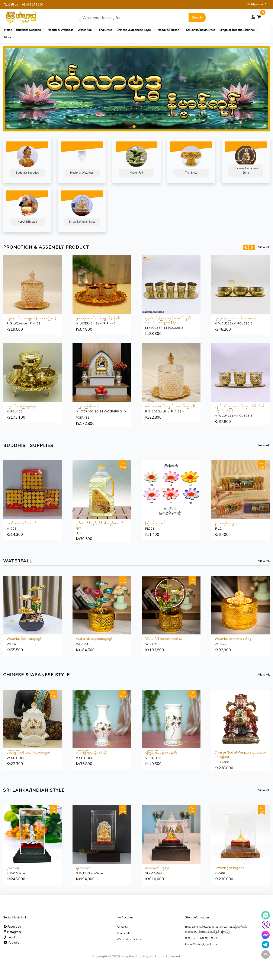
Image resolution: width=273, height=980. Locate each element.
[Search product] (134, 18)
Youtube (12, 943)
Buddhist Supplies (28, 30)
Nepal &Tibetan (168, 30)
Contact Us (124, 933)
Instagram (12, 932)
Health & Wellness (60, 30)
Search (197, 17)
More (8, 37)
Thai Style (105, 30)
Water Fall (85, 30)
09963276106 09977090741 (202, 938)
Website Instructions (129, 939)
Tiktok (10, 937)
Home (8, 30)
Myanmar (256, 4)
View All (264, 247)
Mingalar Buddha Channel (237, 30)
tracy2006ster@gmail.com (201, 944)
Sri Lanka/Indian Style (201, 30)
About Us (123, 927)
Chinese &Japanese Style (134, 30)
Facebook (12, 927)
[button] (134, 127)
